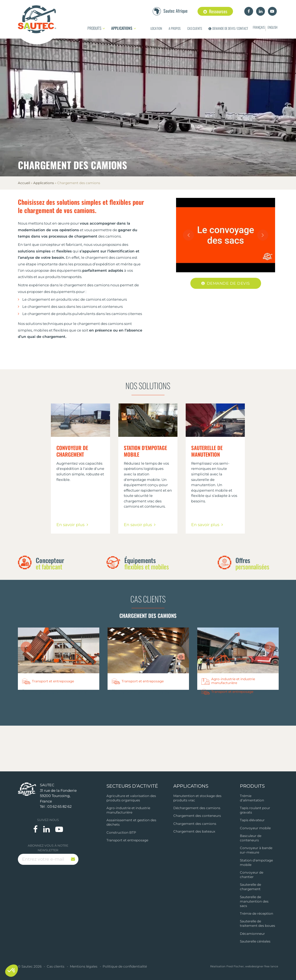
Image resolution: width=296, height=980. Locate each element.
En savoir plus (70, 525)
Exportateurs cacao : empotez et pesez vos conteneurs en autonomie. (55, 698)
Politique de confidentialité (125, 966)
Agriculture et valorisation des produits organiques (131, 798)
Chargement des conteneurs (197, 816)
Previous (188, 235)
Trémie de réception (257, 913)
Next (263, 235)
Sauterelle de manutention (207, 451)
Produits (94, 28)
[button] (12, 971)
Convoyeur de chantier (252, 875)
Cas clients (148, 599)
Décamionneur (252, 934)
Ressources (215, 11)
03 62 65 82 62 (59, 806)
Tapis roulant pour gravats (255, 810)
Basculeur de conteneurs (251, 838)
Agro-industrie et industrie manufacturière (128, 810)
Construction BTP (121, 832)
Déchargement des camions (197, 808)
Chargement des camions (195, 824)
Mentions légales (84, 966)
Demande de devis (228, 283)
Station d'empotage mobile (145, 451)
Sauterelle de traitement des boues (257, 924)
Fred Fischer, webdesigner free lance (252, 966)
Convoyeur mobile (255, 828)
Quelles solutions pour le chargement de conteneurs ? (231, 706)
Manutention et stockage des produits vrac (197, 798)
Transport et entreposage (127, 840)
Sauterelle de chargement (250, 887)
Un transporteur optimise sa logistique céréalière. (141, 695)
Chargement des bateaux (194, 831)
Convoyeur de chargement (72, 451)
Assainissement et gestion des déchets (131, 822)
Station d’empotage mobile (256, 862)
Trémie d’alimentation (252, 798)
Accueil (24, 183)
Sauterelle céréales (255, 941)
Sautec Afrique (176, 11)
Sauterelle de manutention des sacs (254, 901)
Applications (122, 28)
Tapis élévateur (252, 820)
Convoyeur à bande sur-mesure (256, 850)
